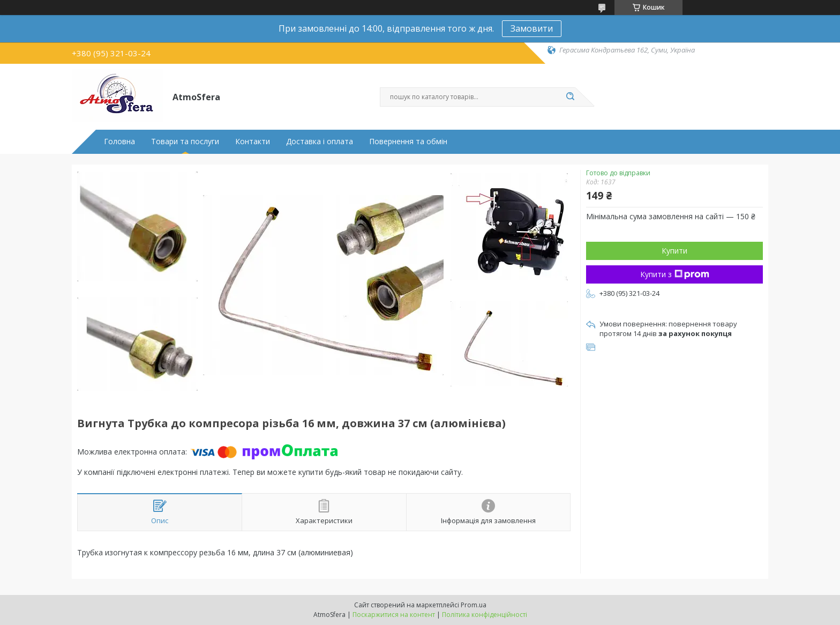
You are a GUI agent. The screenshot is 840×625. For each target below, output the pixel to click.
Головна (119, 142)
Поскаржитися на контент (394, 615)
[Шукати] (570, 97)
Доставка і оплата (320, 142)
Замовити (532, 28)
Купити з (675, 274)
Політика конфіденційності (485, 615)
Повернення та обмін (408, 142)
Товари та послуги (185, 142)
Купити (674, 251)
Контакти (253, 142)
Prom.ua (474, 605)
